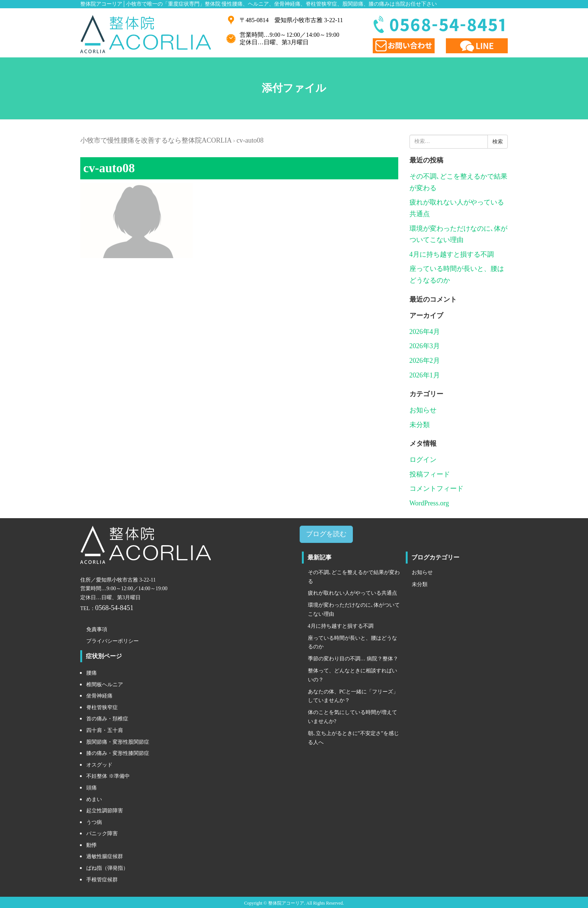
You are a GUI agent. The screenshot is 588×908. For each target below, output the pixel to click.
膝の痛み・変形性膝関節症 (118, 753)
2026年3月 (425, 346)
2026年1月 (425, 375)
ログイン (423, 460)
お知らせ (423, 410)
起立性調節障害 (105, 811)
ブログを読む (326, 534)
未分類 (420, 425)
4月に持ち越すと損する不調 (452, 254)
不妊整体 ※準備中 (108, 776)
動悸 (91, 845)
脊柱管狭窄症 (102, 707)
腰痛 (91, 673)
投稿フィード (430, 474)
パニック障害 (102, 834)
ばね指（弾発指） (107, 868)
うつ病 (94, 822)
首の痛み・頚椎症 (107, 719)
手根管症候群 (102, 880)
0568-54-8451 (114, 608)
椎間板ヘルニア (105, 685)
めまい (94, 799)
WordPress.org (429, 503)
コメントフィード (436, 489)
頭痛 (91, 788)
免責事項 (97, 629)
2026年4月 (425, 332)
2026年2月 (425, 361)
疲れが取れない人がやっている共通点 (352, 593)
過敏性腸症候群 (105, 856)
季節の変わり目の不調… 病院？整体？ (353, 659)
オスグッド (99, 765)
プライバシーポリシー (112, 641)
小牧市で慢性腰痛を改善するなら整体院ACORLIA (156, 140)
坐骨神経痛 (99, 696)
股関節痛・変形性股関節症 (118, 742)
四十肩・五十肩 (105, 730)
